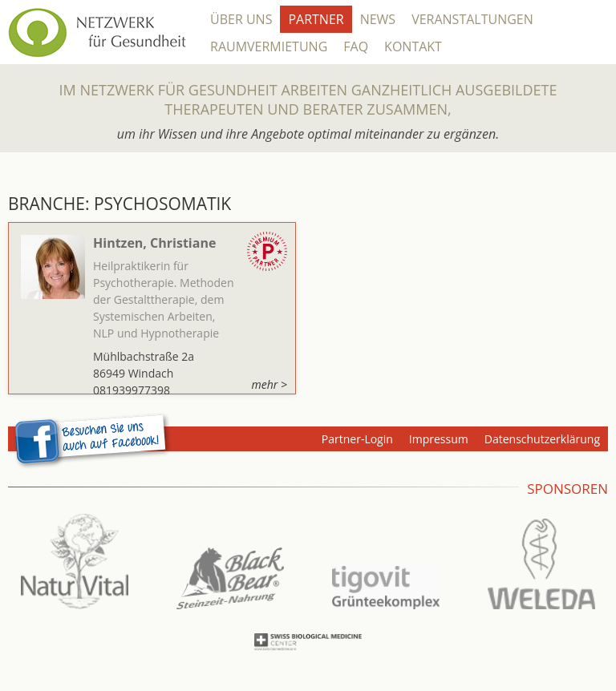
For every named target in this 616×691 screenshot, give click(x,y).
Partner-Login (357, 439)
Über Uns (241, 19)
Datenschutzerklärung (542, 439)
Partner (316, 19)
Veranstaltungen (472, 19)
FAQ (356, 46)
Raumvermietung (269, 46)
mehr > (269, 384)
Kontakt (413, 46)
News (378, 19)
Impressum (439, 439)
